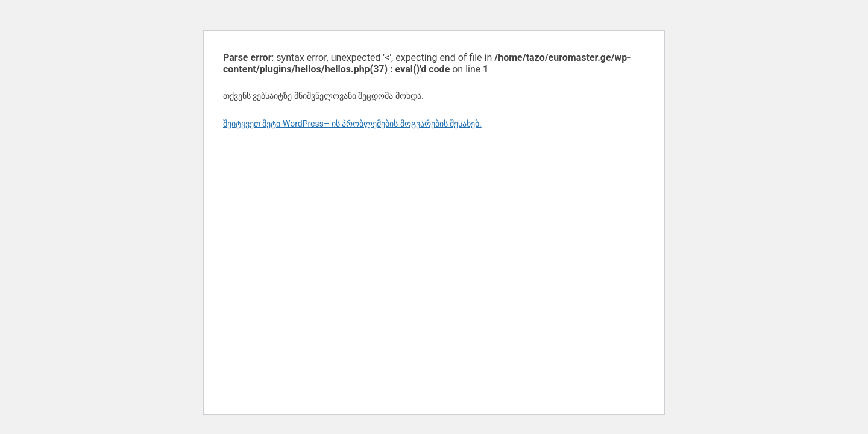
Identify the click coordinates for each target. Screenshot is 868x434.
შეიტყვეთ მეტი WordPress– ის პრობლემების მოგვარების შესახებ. (352, 124)
